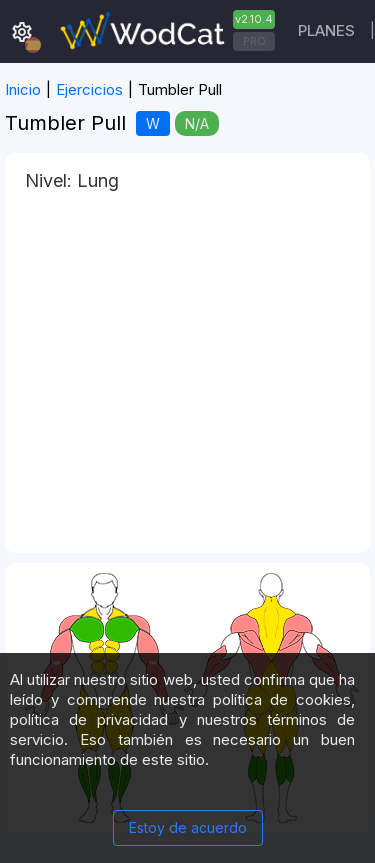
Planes (326, 30)
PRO (254, 41)
